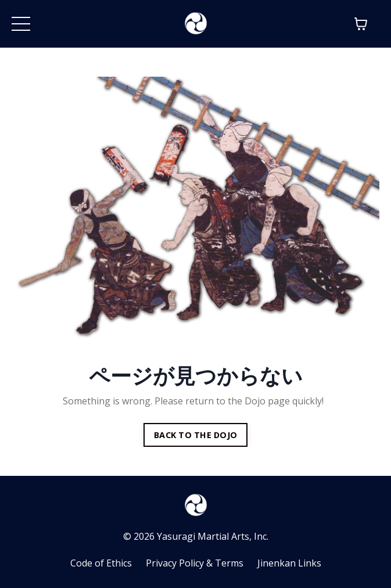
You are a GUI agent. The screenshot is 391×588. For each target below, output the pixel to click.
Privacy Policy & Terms (195, 563)
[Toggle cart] (361, 24)
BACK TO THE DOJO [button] (196, 435)
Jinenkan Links (289, 563)
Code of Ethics (101, 563)
